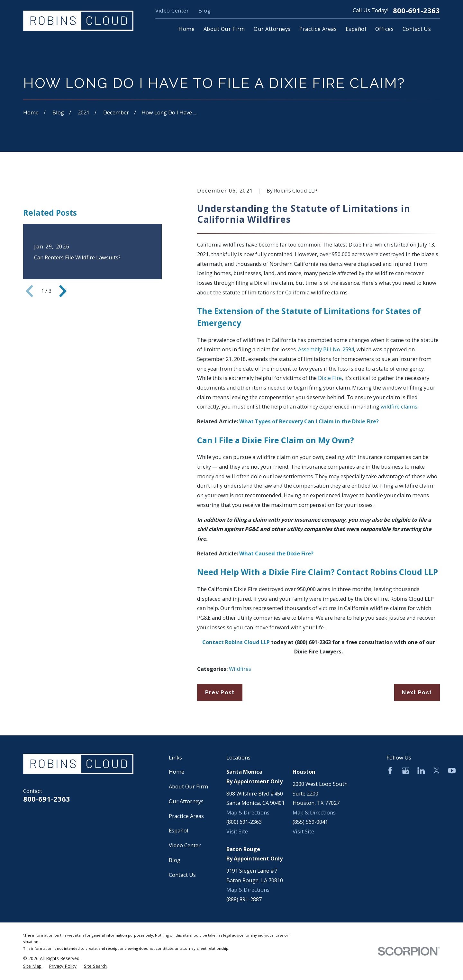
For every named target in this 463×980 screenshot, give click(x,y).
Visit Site (237, 831)
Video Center (172, 10)
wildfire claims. (399, 406)
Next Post (417, 692)
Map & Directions (248, 812)
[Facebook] (390, 771)
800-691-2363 (416, 11)
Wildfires (240, 669)
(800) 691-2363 (244, 822)
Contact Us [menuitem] (417, 29)
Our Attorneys (186, 801)
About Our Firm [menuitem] (224, 29)
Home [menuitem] (186, 29)
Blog (204, 10)
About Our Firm (188, 786)
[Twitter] (436, 771)
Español (179, 830)
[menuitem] (32, 966)
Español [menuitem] (356, 29)
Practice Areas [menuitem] (318, 29)
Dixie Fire (330, 378)
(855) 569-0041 (310, 822)
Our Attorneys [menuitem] (272, 29)
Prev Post (220, 692)
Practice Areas (186, 816)
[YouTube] (452, 771)
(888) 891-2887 (244, 899)
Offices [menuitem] (384, 29)
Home (177, 772)
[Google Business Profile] (406, 771)
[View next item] (63, 363)
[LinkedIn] (421, 771)
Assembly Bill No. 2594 (326, 349)
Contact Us (182, 875)
